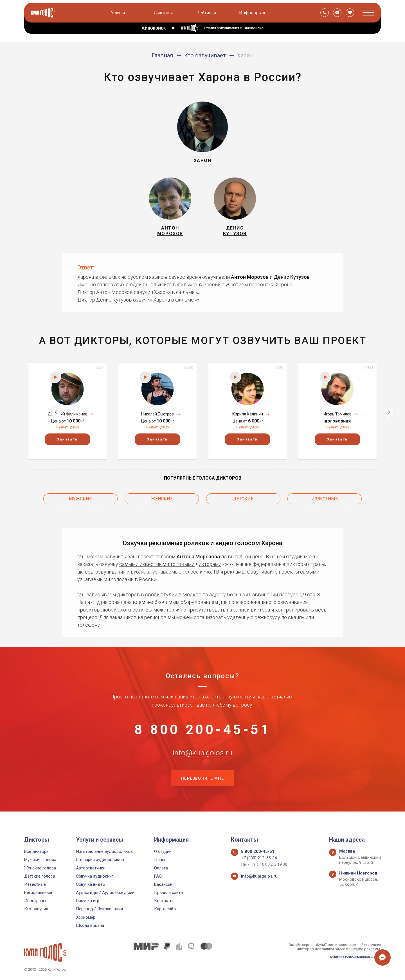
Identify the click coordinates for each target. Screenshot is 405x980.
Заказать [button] (67, 443)
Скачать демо (67, 431)
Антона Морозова (198, 558)
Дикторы (164, 13)
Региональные (38, 893)
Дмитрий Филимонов (68, 418)
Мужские (80, 501)
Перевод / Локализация (99, 909)
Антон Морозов (250, 280)
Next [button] (389, 414)
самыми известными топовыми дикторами (170, 566)
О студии (163, 851)
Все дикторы (37, 851)
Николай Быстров (157, 418)
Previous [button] (16, 414)
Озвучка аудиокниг (95, 876)
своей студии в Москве (173, 596)
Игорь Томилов (337, 418)
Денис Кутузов (292, 280)
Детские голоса (40, 876)
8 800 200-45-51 (202, 733)
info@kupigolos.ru (202, 761)
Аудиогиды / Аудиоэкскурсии (105, 893)
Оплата (161, 868)
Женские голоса (40, 868)
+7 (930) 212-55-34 (259, 858)
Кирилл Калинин (248, 418)
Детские (243, 501)
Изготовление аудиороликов (104, 851)
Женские (162, 501)
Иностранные (37, 901)
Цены (160, 860)
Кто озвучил (36, 909)
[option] (67, 414)
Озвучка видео (91, 884)
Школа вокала (90, 925)
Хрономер (86, 917)
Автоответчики (91, 868)
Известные (325, 501)
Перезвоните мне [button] (202, 789)
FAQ (158, 876)
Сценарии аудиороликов (100, 860)
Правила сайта (168, 893)
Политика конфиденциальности (353, 957)
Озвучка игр (88, 901)
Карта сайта (166, 909)
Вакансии (163, 884)
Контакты (164, 901)
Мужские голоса (40, 860)
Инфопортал (253, 13)
